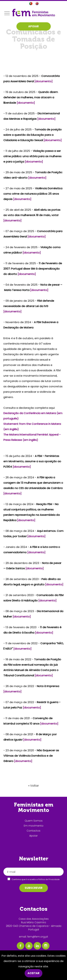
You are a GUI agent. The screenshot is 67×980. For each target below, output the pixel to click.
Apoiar (33, 836)
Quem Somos (34, 821)
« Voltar (34, 786)
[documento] (44, 81)
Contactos (33, 831)
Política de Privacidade (49, 879)
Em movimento (34, 826)
